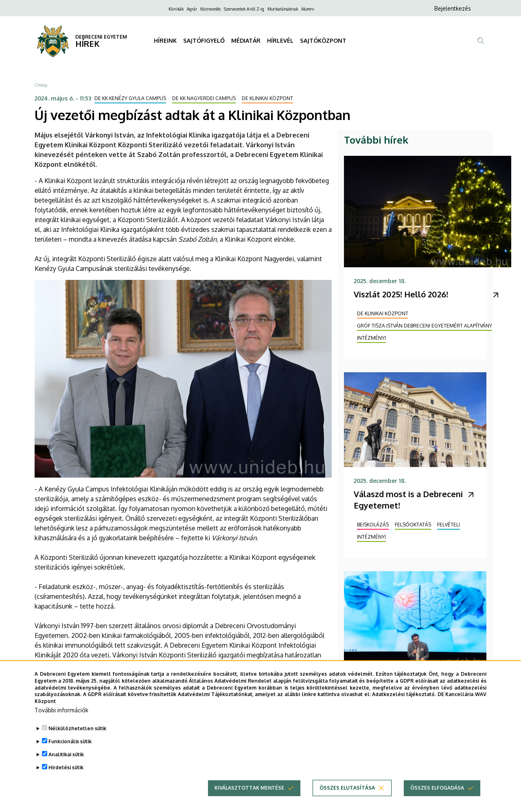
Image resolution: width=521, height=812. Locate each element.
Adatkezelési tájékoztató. (404, 708)
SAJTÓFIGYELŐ (204, 40)
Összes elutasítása (347, 802)
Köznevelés (210, 9)
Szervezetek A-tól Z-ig (244, 9)
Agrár (192, 9)
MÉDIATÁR (246, 40)
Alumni (308, 9)
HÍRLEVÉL (280, 40)
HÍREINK (165, 40)
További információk (61, 724)
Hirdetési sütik (66, 782)
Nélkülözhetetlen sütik (77, 743)
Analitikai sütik (66, 769)
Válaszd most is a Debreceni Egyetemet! (408, 500)
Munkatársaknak (283, 9)
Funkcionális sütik (70, 756)
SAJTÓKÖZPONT (323, 40)
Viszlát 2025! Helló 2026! (401, 294)
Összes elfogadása (437, 802)
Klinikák (176, 9)
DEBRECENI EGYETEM (101, 37)
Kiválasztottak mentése (249, 802)
